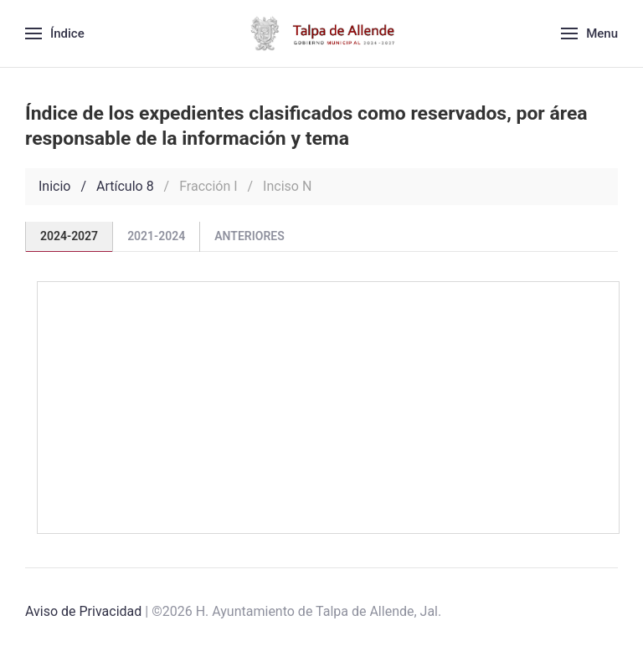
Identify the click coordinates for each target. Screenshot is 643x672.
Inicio (54, 186)
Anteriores (249, 236)
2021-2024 (156, 236)
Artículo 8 (125, 186)
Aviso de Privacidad (83, 611)
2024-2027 (69, 236)
